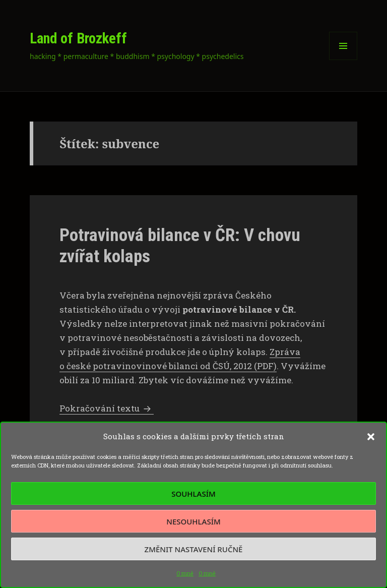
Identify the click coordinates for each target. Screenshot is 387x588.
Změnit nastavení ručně (194, 549)
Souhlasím (193, 494)
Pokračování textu (107, 408)
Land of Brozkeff (78, 38)
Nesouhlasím (193, 521)
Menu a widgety (343, 60)
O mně (185, 573)
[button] (371, 437)
